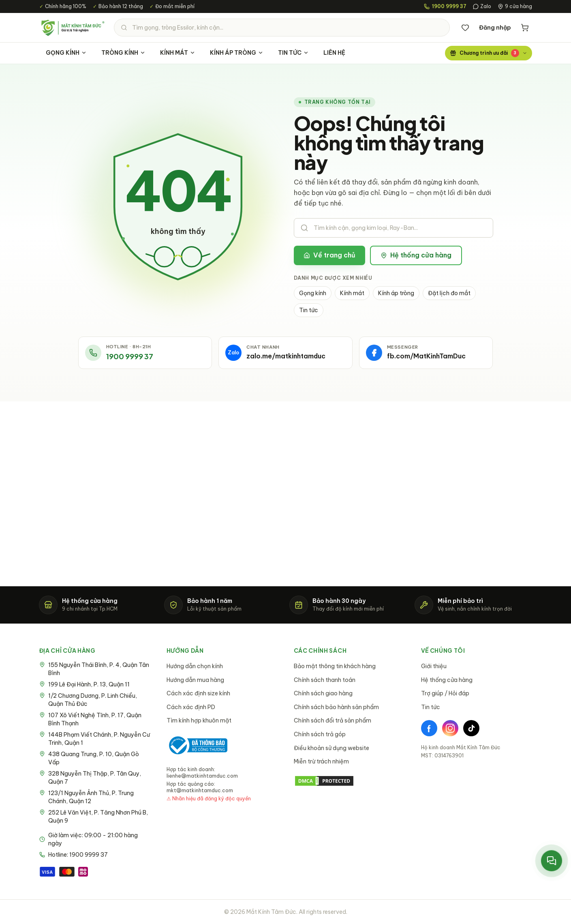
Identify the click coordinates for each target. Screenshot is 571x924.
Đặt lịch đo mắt (449, 293)
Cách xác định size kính (198, 693)
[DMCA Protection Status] (349, 781)
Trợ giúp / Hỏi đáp (445, 693)
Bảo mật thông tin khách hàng (335, 666)
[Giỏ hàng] (525, 28)
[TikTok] (471, 728)
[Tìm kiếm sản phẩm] (282, 28)
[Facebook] (429, 728)
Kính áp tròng (396, 293)
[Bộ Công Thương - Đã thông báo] (197, 745)
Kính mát (352, 293)
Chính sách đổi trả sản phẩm (333, 720)
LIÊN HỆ (334, 53)
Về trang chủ (329, 255)
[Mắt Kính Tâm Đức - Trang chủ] (73, 28)
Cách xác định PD (191, 707)
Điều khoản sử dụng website (331, 748)
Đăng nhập (495, 28)
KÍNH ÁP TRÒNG (237, 53)
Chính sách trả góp (320, 734)
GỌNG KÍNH (66, 53)
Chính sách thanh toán (325, 680)
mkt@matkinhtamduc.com (200, 790)
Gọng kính (313, 293)
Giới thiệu (434, 666)
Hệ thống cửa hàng (416, 255)
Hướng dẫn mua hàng (195, 680)
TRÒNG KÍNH (123, 53)
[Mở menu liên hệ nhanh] (551, 861)
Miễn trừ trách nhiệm (321, 761)
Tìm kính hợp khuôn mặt (199, 720)
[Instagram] (450, 728)
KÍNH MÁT (178, 53)
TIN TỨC (293, 53)
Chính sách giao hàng (323, 693)
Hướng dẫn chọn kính (195, 666)
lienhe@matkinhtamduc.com (202, 776)
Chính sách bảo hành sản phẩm (336, 707)
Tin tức (309, 310)
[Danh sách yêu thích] (465, 28)
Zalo (482, 6)
